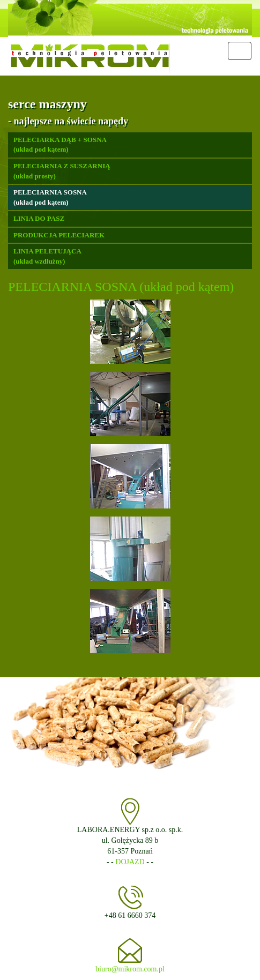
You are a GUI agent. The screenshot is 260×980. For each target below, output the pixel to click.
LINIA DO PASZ (39, 218)
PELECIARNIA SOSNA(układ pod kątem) (50, 197)
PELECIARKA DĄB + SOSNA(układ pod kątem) (60, 145)
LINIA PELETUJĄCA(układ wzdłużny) (47, 256)
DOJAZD (130, 862)
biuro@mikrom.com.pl (130, 969)
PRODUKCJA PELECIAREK (59, 235)
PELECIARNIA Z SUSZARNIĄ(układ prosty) (62, 171)
